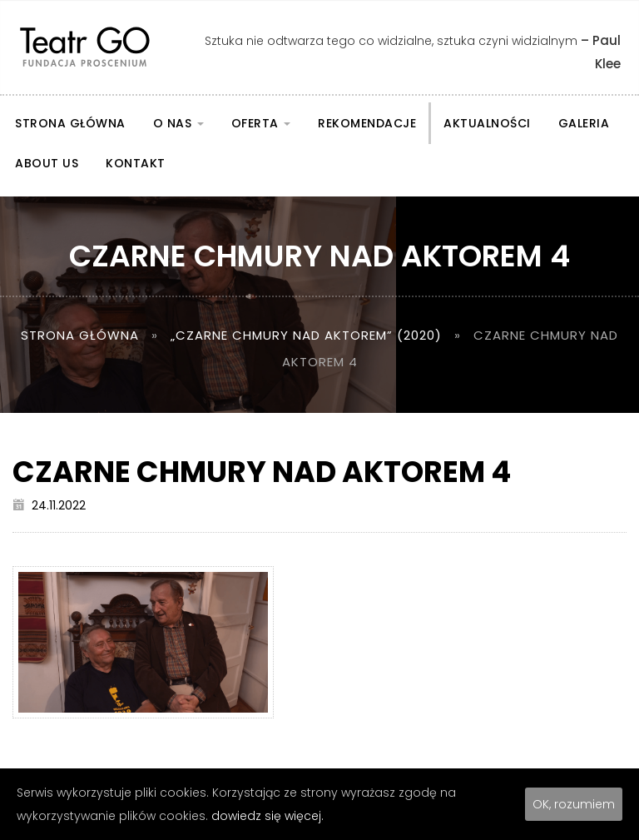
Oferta (261, 123)
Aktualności (487, 123)
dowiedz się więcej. (267, 816)
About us (47, 163)
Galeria (584, 123)
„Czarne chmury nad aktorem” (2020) (306, 335)
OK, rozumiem (574, 804)
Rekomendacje (367, 123)
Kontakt (136, 163)
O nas (178, 123)
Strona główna (70, 123)
